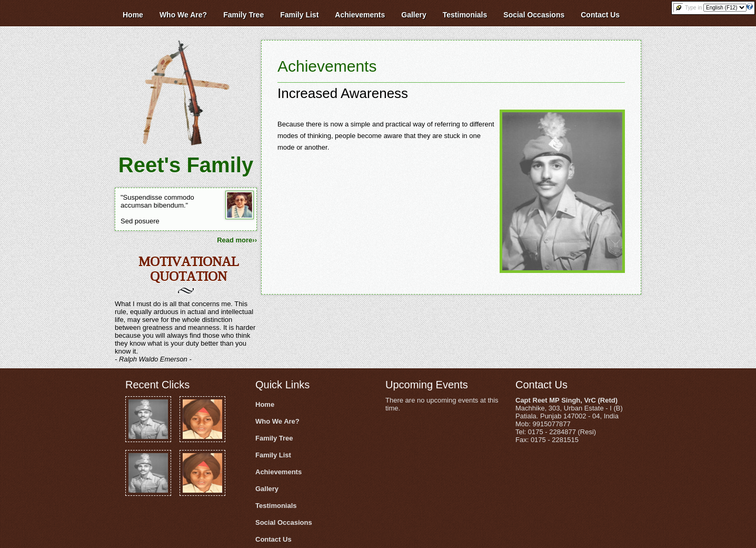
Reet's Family (186, 165)
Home (265, 404)
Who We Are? (277, 421)
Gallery (267, 489)
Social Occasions (284, 522)
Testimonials (276, 506)
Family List (273, 455)
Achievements (327, 66)
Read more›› (237, 240)
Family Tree (274, 438)
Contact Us (273, 539)
